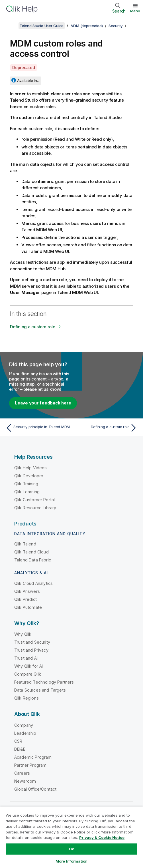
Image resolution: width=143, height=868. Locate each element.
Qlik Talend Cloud (31, 552)
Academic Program (33, 757)
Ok (71, 849)
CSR (18, 741)
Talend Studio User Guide (42, 26)
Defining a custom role (33, 327)
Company (24, 725)
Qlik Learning (27, 492)
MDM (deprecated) (87, 26)
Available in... (28, 80)
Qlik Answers (27, 591)
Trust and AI (26, 658)
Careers (22, 773)
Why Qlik (23, 634)
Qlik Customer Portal (34, 500)
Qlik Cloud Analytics (33, 583)
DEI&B (20, 749)
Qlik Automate (28, 607)
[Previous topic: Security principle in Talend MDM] (37, 428)
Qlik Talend (25, 544)
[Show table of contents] (11, 26)
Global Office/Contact (35, 789)
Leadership (25, 733)
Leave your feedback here (43, 403)
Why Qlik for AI (28, 666)
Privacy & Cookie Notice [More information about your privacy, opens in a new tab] (102, 837)
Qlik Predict (25, 599)
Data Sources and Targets (40, 690)
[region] (71, 837)
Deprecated (24, 68)
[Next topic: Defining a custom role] (106, 428)
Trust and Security (32, 642)
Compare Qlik (28, 674)
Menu (135, 11)
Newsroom (25, 781)
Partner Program (30, 765)
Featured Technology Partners (44, 682)
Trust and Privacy (31, 650)
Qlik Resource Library (35, 508)
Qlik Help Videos (31, 468)
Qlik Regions (26, 698)
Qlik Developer (29, 476)
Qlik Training (26, 484)
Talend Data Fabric (33, 560)
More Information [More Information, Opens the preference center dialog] (71, 861)
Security (116, 26)
